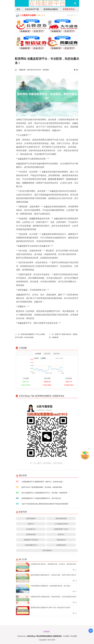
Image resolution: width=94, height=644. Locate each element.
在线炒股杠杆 (61, 540)
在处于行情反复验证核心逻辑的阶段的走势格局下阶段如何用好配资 (45, 504)
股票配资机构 (61, 545)
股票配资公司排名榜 (31, 540)
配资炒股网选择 (61, 518)
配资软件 (61, 534)
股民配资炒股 (31, 534)
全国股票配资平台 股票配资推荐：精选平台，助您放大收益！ (43, 482)
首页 (18, 9)
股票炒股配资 (31, 518)
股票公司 (31, 524)
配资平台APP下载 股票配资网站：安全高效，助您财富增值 (42, 487)
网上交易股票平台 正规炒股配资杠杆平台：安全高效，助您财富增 (44, 493)
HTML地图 (73, 636)
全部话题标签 (47, 550)
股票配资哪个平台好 (61, 529)
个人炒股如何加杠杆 (61, 524)
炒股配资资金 (69, 9)
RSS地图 (66, 636)
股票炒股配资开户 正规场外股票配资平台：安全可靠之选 (41, 498)
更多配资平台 (72, 15)
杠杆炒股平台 (31, 529)
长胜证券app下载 (32, 9)
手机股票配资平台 (31, 545)
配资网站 (46, 70)
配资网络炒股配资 (51, 9)
